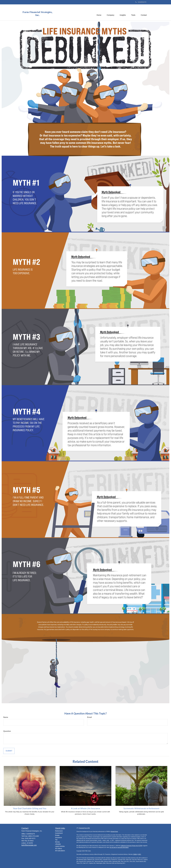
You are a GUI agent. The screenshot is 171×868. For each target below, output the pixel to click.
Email (89, 717)
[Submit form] (9, 751)
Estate (57, 835)
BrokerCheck (114, 831)
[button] (110, 12)
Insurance (59, 838)
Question (7, 731)
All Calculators (60, 851)
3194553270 (141, 2)
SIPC (140, 854)
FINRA (135, 854)
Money (57, 842)
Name (6, 717)
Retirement (59, 831)
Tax (56, 840)
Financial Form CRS (84, 828)
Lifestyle (58, 844)
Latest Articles (60, 846)
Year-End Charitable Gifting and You (30, 808)
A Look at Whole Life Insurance (85, 808)
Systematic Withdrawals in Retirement (141, 808)
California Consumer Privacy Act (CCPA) (131, 846)
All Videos (59, 848)
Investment (59, 833)
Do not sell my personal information (119, 847)
